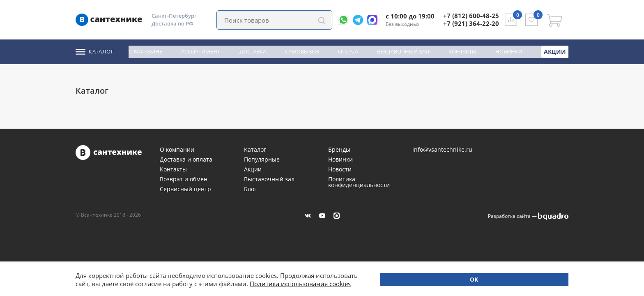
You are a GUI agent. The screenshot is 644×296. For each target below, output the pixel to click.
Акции (556, 51)
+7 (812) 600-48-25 (471, 16)
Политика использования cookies (157, 284)
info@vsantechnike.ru (442, 150)
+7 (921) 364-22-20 (471, 23)
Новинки (510, 51)
